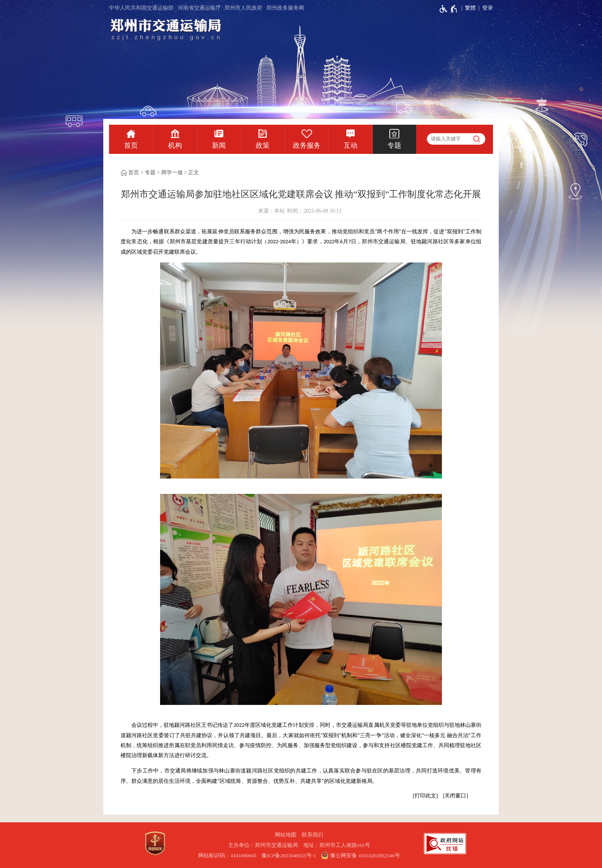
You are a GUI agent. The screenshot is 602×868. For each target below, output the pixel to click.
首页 (131, 145)
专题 (394, 145)
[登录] (484, 8)
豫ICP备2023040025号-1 (289, 856)
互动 (351, 145)
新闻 (219, 145)
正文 (193, 172)
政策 (263, 145)
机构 (175, 145)
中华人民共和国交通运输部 (141, 8)
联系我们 (313, 835)
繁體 (470, 8)
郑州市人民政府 (243, 8)
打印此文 (425, 796)
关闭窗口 (455, 796)
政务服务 (307, 145)
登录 (488, 8)
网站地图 (286, 835)
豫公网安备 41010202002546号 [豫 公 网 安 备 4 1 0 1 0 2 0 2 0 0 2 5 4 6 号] (360, 855)
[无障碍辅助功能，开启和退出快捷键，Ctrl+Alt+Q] (449, 9)
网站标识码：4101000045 (227, 856)
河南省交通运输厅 (199, 8)
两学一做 (172, 172)
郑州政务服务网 (285, 8)
